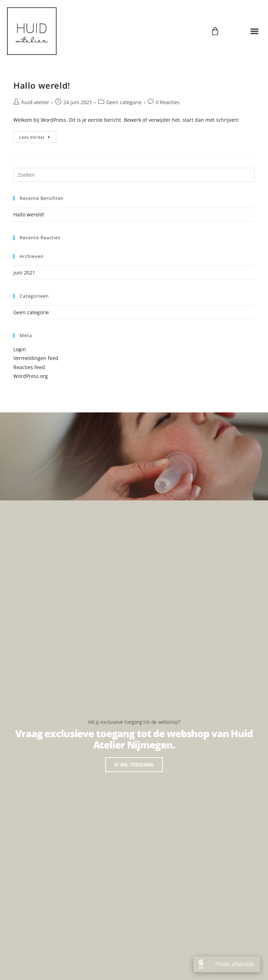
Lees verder (38, 135)
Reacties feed (29, 367)
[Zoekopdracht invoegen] (134, 175)
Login (20, 349)
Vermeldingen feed (36, 358)
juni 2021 (24, 273)
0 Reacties (168, 102)
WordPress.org (31, 376)
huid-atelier (35, 102)
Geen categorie (124, 102)
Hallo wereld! (42, 85)
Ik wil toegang (134, 765)
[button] (254, 31)
